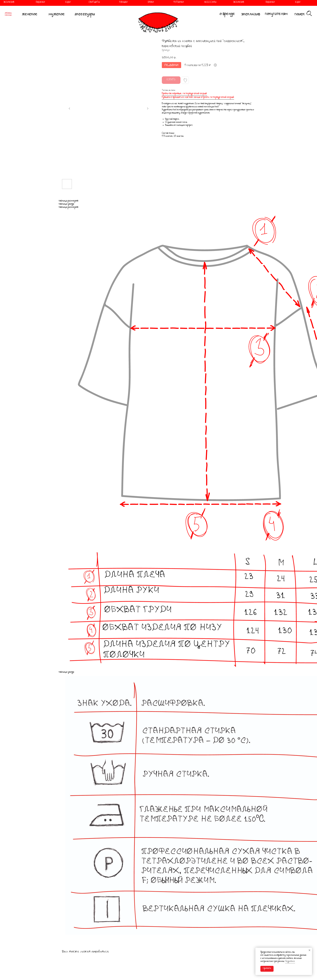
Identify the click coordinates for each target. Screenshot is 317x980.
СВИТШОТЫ (82, 3)
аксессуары (85, 15)
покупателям (276, 15)
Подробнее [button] (290, 962)
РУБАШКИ (111, 3)
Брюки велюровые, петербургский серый (184, 94)
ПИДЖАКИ (28, 3)
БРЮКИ (138, 3)
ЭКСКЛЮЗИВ (226, 3)
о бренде (227, 15)
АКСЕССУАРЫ (198, 3)
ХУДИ (55, 3)
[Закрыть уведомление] (310, 950)
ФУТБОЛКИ (166, 3)
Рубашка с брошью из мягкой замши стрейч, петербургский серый (198, 98)
